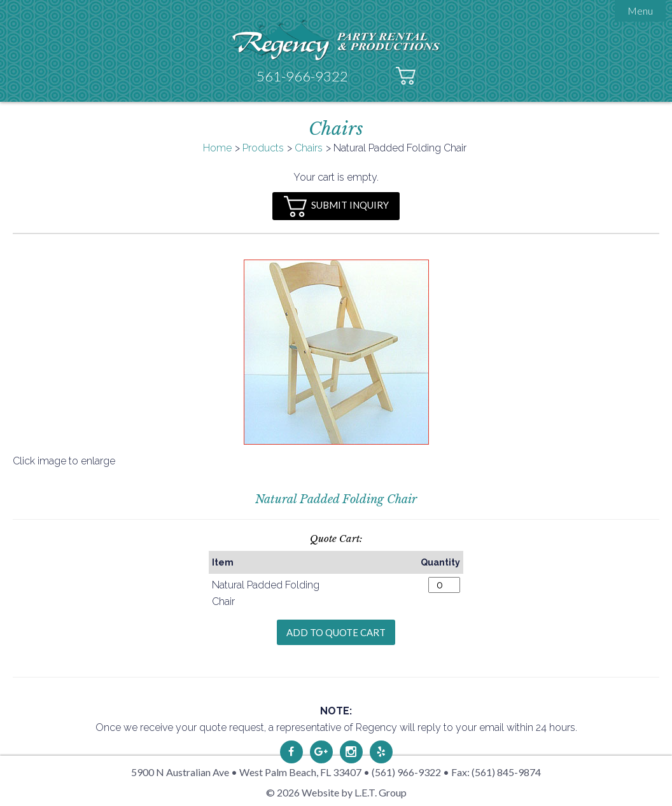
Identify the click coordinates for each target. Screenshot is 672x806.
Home (217, 148)
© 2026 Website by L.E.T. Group (336, 792)
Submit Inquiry (336, 206)
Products (263, 148)
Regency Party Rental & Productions (336, 40)
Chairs (309, 148)
